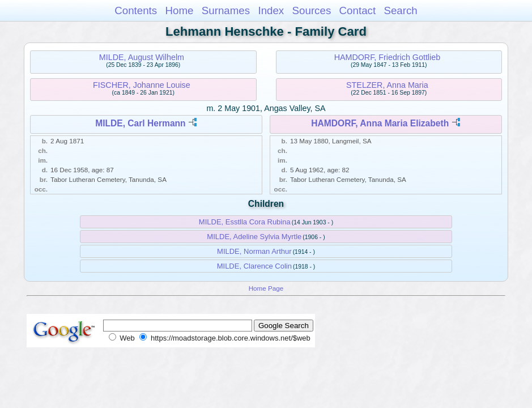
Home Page (266, 288)
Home (179, 10)
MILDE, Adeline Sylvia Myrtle (254, 237)
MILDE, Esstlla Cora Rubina (245, 222)
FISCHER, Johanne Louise (142, 85)
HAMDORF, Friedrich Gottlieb (388, 57)
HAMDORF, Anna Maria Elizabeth (380, 123)
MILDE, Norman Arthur (254, 251)
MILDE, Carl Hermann (140, 123)
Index (271, 10)
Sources (312, 10)
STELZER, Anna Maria (387, 85)
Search (400, 10)
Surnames (226, 10)
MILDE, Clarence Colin (254, 266)
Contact (358, 10)
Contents (136, 10)
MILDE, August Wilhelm (142, 57)
